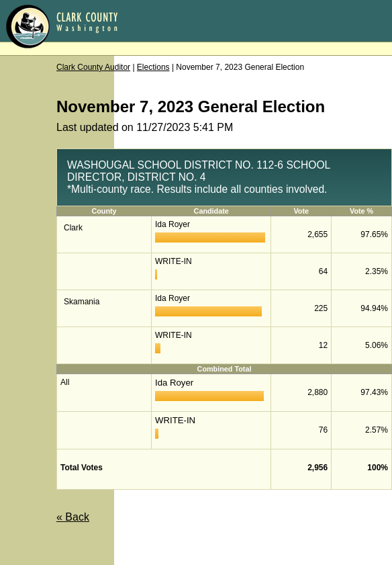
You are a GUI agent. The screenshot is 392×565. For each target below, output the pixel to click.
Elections (153, 67)
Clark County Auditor (93, 67)
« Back (73, 517)
